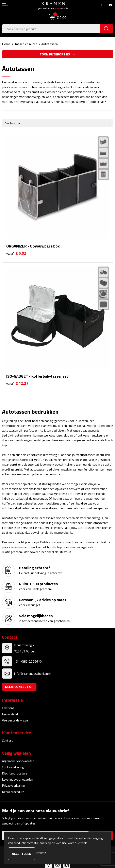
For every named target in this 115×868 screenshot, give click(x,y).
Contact (7, 741)
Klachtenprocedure (15, 773)
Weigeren (41, 853)
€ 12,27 (17, 383)
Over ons (8, 708)
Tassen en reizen (26, 44)
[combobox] (51, 29)
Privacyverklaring (13, 785)
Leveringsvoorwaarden (18, 779)
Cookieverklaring (13, 767)
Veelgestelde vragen (16, 720)
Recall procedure (13, 792)
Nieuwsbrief (10, 714)
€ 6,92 (16, 253)
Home (6, 44)
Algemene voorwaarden (18, 761)
